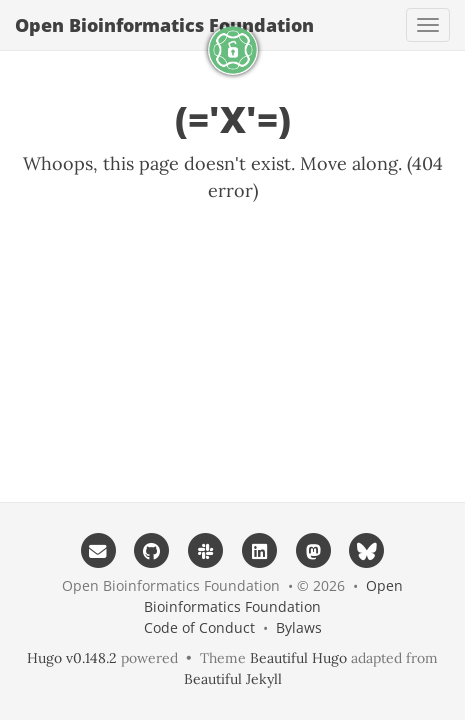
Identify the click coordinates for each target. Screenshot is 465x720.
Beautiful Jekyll (233, 679)
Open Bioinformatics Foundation (164, 25)
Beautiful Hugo (298, 658)
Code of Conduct (199, 627)
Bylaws (299, 627)
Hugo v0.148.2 (72, 658)
